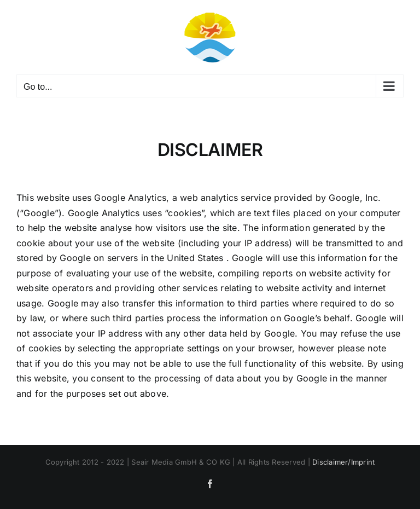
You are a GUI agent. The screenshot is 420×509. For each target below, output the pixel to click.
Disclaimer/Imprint (343, 462)
